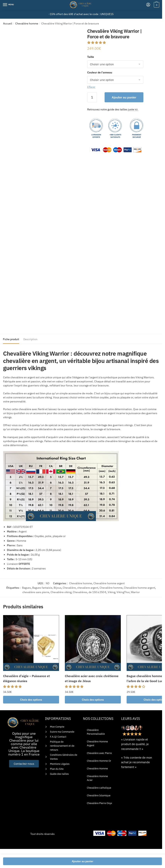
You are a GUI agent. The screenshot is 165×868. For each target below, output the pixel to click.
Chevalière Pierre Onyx (99, 803)
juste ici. (133, 109)
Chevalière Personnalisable (96, 732)
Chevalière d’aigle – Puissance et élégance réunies (26, 678)
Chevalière (69, 588)
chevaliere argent (88, 588)
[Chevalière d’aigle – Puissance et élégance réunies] (31, 643)
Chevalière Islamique (99, 795)
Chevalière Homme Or (99, 761)
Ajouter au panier (124, 97)
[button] (97, 43)
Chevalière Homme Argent (97, 743)
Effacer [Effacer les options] (91, 87)
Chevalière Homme (97, 769)
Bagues (26, 588)
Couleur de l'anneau (100, 72)
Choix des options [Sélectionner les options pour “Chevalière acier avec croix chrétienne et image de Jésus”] (93, 700)
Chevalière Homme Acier (97, 778)
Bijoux (58, 588)
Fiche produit (11, 339)
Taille (91, 57)
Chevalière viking (61, 592)
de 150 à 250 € (97, 592)
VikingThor (123, 592)
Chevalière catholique (99, 788)
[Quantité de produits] (92, 97)
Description (30, 339)
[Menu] (9, 5)
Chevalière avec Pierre (99, 753)
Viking (111, 592)
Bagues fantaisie (42, 588)
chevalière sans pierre (36, 592)
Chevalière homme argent (109, 583)
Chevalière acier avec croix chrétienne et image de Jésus (92, 678)
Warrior (135, 592)
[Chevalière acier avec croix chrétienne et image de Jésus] (93, 643)
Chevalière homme (27, 24)
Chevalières (80, 592)
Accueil (8, 24)
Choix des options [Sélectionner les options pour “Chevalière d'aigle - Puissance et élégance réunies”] (31, 700)
